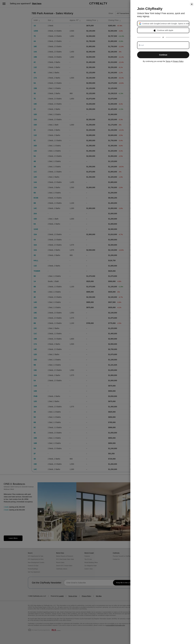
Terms (168, 61)
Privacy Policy (178, 61)
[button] (166, 24)
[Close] (192, 4)
